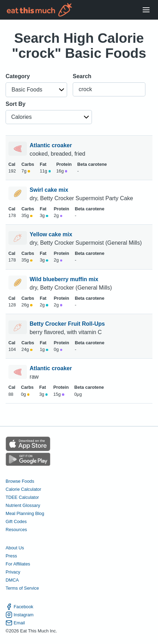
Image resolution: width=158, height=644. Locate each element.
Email (15, 623)
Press (11, 556)
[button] (36, 90)
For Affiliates (18, 564)
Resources (16, 530)
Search (82, 76)
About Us (15, 548)
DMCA (12, 580)
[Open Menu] (146, 10)
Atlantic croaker (52, 145)
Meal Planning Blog (25, 513)
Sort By (16, 104)
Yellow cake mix (52, 234)
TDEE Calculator (22, 497)
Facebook (19, 607)
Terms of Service (22, 588)
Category (18, 76)
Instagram (20, 615)
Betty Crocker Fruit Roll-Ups (68, 324)
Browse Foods (20, 481)
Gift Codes (16, 521)
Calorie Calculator (23, 489)
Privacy (13, 572)
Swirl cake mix (50, 190)
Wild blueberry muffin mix (65, 279)
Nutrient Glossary (23, 505)
